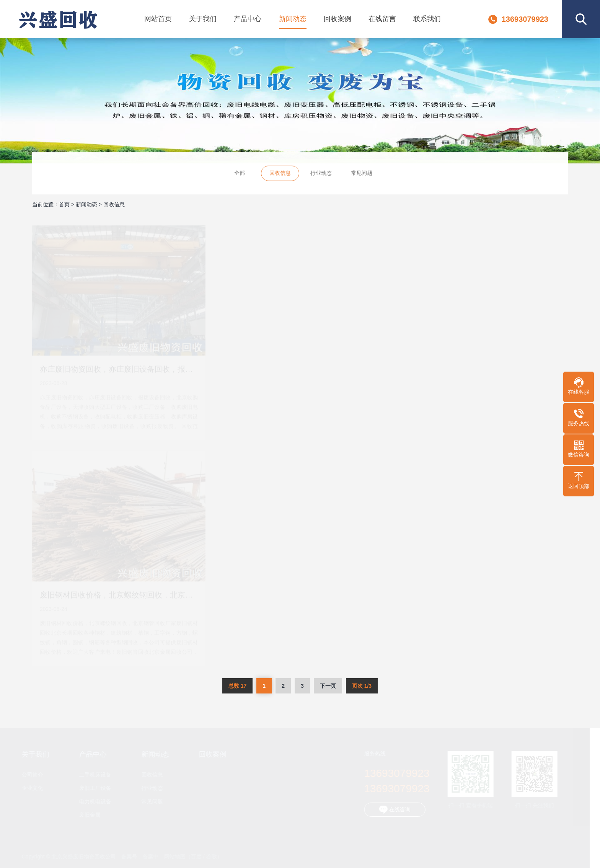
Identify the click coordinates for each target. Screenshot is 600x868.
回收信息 (280, 174)
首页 (64, 204)
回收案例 (337, 19)
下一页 (328, 686)
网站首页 (158, 19)
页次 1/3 (362, 686)
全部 (240, 174)
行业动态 (321, 174)
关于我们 (203, 19)
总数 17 (237, 686)
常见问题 (362, 174)
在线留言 (382, 19)
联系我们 (427, 19)
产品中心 (248, 19)
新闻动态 (293, 19)
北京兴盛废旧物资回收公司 (58, 19)
